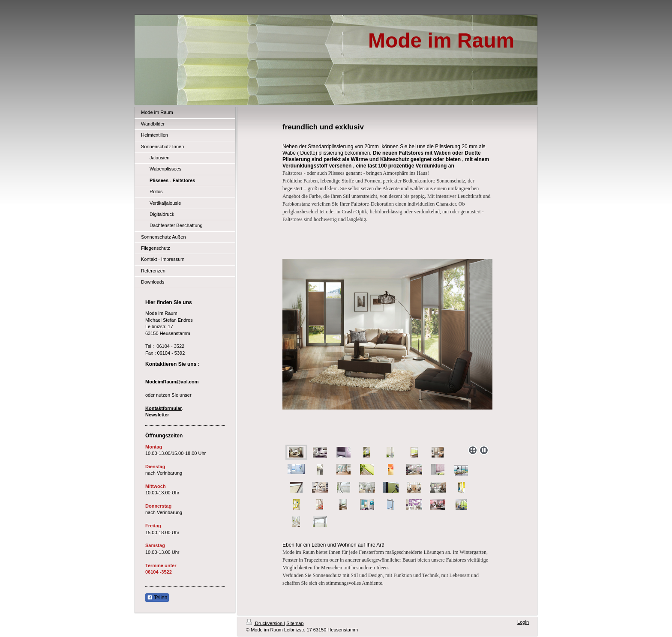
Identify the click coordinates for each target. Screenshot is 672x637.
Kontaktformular (164, 408)
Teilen (157, 598)
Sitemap (295, 623)
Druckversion (265, 623)
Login (523, 622)
